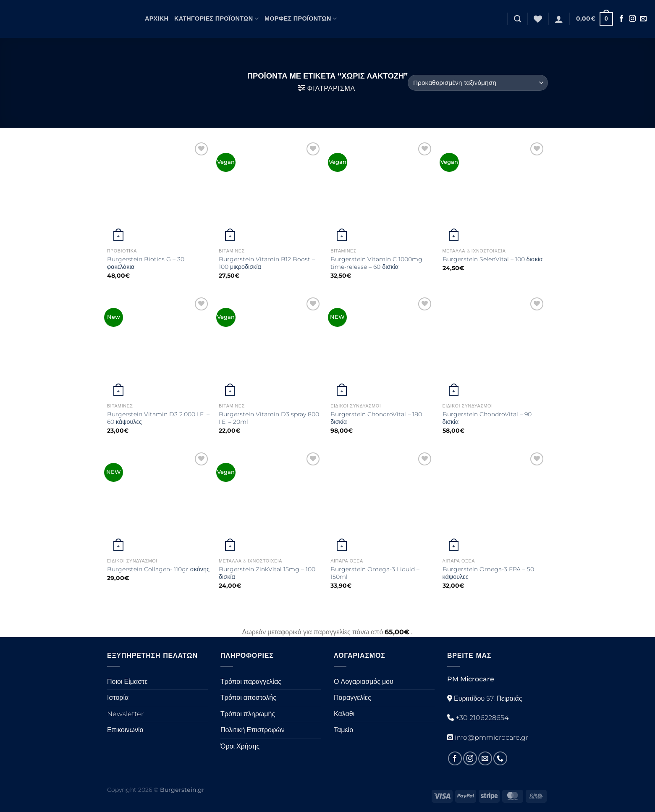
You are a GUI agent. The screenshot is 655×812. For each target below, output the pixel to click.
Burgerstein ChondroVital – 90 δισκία (487, 418)
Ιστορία (118, 698)
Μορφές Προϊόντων (301, 19)
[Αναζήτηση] (517, 19)
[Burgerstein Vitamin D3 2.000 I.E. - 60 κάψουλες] (159, 347)
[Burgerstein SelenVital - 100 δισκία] (494, 192)
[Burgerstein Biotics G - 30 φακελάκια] (159, 192)
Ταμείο (343, 730)
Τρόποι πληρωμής (248, 714)
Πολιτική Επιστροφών (253, 730)
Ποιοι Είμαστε (127, 682)
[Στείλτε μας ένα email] (643, 19)
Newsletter (125, 714)
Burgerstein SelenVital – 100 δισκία (493, 259)
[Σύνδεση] (559, 19)
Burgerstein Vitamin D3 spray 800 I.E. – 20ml (269, 418)
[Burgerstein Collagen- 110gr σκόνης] (159, 502)
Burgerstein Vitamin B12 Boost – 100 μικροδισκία (267, 263)
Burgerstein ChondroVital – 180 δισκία (376, 418)
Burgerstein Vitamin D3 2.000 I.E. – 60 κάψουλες (158, 418)
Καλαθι (344, 714)
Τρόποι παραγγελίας (251, 682)
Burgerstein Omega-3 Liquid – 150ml (375, 573)
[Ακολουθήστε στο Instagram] (632, 19)
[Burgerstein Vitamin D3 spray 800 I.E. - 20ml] (271, 347)
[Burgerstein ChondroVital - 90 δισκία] (494, 347)
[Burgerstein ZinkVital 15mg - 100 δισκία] (271, 502)
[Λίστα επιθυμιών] (538, 19)
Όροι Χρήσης (240, 746)
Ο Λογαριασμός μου (364, 682)
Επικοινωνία (125, 730)
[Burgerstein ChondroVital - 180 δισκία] (382, 347)
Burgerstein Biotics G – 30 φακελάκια (146, 263)
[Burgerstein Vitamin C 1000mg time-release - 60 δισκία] (382, 192)
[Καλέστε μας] (500, 758)
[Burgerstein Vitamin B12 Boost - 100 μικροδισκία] (271, 192)
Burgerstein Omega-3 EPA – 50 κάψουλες (488, 573)
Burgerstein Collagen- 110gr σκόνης (158, 569)
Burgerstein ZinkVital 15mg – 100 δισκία (267, 573)
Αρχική (157, 18)
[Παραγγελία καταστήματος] (478, 83)
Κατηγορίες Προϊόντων (216, 19)
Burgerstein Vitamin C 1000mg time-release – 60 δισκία (376, 263)
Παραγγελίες (352, 698)
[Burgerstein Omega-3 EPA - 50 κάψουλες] (494, 502)
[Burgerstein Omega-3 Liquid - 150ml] (382, 502)
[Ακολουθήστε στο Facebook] (621, 19)
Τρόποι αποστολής (248, 698)
